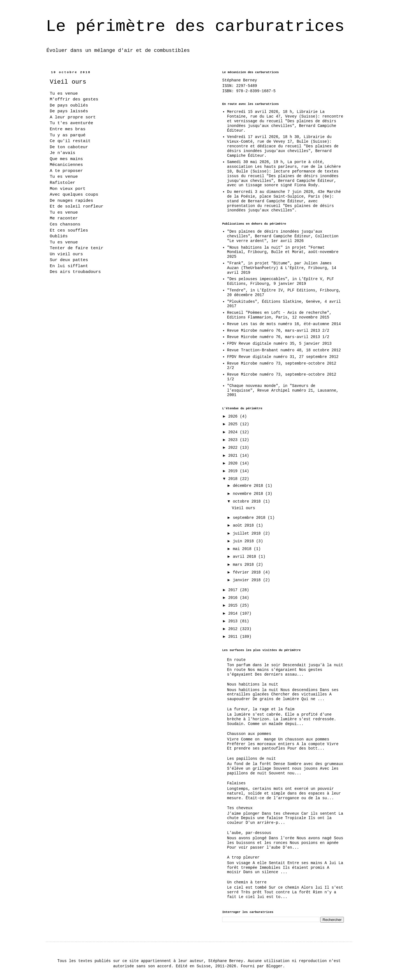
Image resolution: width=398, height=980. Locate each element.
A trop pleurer (243, 857)
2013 (234, 621)
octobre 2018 (248, 501)
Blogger (275, 966)
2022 (234, 448)
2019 (234, 471)
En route (236, 660)
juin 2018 (244, 541)
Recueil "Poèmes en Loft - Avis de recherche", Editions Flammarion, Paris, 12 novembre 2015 (279, 315)
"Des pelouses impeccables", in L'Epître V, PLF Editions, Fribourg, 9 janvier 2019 (281, 281)
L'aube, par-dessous (249, 833)
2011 (234, 637)
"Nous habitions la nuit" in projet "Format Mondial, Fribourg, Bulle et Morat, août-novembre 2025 (283, 252)
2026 (234, 416)
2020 (234, 463)
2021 (234, 456)
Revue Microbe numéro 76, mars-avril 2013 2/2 (278, 331)
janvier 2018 (248, 580)
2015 (234, 605)
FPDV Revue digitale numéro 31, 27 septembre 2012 (283, 357)
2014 (234, 614)
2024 (234, 432)
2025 (234, 424)
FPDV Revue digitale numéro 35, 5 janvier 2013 (279, 344)
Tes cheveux (240, 808)
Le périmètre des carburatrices (195, 26)
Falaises (236, 783)
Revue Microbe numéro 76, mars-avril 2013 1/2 (278, 337)
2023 (234, 440)
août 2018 (244, 525)
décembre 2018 (249, 486)
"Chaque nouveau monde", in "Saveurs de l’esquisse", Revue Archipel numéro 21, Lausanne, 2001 (283, 391)
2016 (234, 598)
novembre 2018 (249, 494)
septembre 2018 (250, 518)
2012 (234, 629)
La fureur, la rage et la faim (261, 709)
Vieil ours (243, 508)
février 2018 (248, 572)
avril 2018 (245, 557)
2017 (234, 590)
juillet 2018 (248, 533)
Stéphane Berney (240, 80)
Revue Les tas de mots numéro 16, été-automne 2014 (284, 324)
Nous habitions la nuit (253, 684)
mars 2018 (244, 565)
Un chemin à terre (247, 882)
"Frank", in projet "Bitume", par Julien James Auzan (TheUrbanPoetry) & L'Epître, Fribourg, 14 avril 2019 (282, 268)
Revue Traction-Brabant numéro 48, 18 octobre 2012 (284, 350)
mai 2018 (243, 549)
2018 (234, 479)
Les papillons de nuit (252, 759)
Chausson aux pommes (249, 734)
